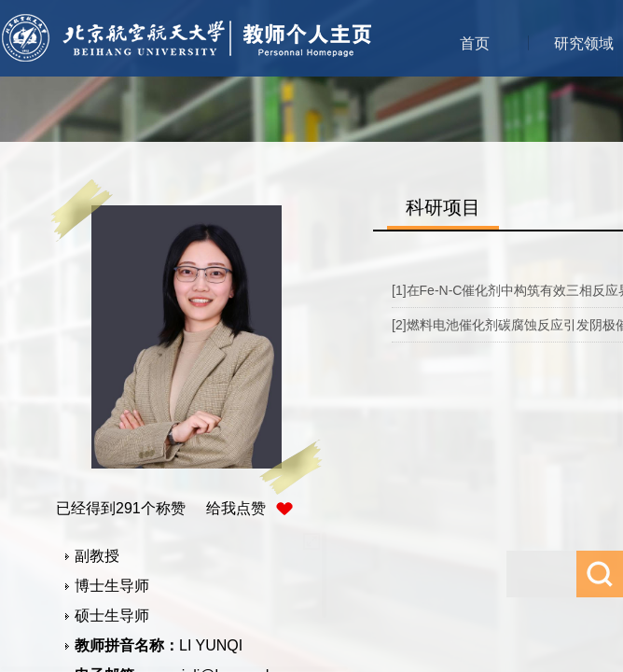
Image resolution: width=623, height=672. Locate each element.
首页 (475, 43)
